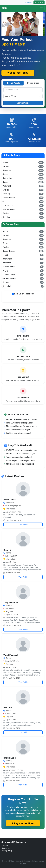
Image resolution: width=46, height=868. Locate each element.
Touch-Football (23, 209)
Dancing (23, 194)
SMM (4, 8)
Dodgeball (23, 286)
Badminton (23, 178)
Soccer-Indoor (23, 198)
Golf (23, 202)
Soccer (23, 174)
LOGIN (29, 2)
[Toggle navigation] (41, 8)
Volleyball (23, 186)
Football (23, 213)
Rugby (23, 271)
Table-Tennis (23, 206)
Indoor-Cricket (23, 275)
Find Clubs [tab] (33, 83)
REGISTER (39, 2)
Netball (23, 166)
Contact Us (6, 848)
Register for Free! (23, 823)
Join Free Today (18, 73)
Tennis (23, 163)
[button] (42, 24)
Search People (23, 103)
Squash (23, 182)
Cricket (23, 190)
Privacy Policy (7, 851)
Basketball (23, 170)
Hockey (23, 282)
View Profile (23, 524)
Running (23, 217)
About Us (5, 845)
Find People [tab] (13, 83)
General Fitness (23, 278)
